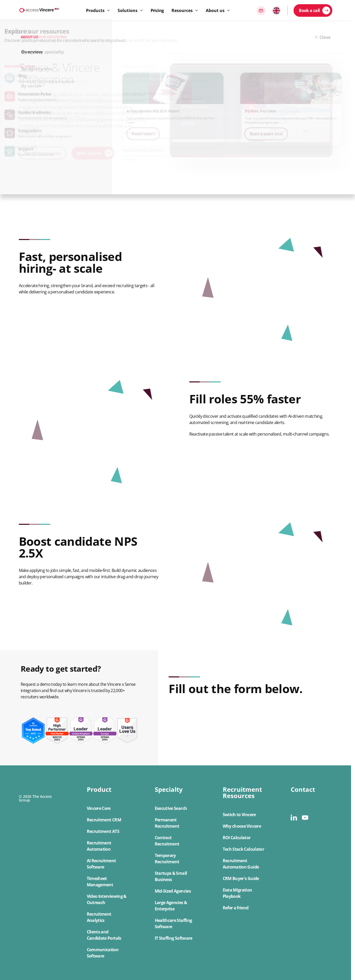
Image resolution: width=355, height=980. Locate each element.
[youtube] (305, 818)
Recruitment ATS (103, 831)
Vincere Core (99, 808)
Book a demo (89, 153)
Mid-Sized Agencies (173, 891)
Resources (182, 10)
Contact (303, 789)
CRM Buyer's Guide (241, 878)
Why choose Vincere (242, 826)
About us (215, 10)
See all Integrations (42, 153)
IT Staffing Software (174, 938)
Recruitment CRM (104, 820)
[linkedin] (294, 818)
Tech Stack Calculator (244, 849)
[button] (108, 873)
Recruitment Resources (242, 793)
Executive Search (171, 808)
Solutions (128, 10)
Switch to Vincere (239, 815)
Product (99, 789)
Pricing (157, 10)
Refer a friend (236, 908)
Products (95, 10)
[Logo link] (39, 10)
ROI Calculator (237, 838)
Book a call (309, 10)
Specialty (169, 789)
